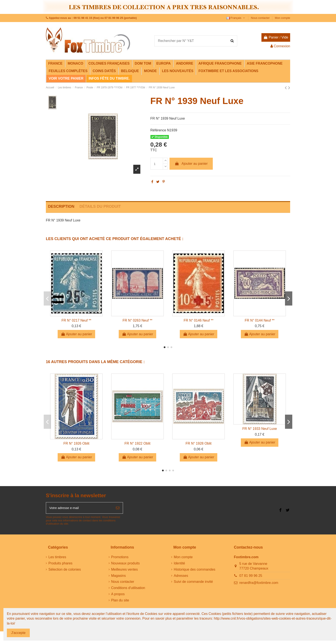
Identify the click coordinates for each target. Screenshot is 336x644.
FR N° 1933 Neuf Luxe (260, 429)
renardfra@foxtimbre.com (259, 584)
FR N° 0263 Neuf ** (137, 320)
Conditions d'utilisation (128, 589)
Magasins (118, 576)
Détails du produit (100, 206)
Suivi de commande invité (193, 582)
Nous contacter (261, 18)
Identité (179, 564)
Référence (158, 130)
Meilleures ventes (125, 570)
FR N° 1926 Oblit (76, 443)
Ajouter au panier (191, 164)
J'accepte (18, 633)
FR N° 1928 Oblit (199, 443)
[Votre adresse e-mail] (79, 508)
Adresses (181, 576)
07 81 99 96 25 (251, 576)
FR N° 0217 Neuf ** (76, 320)
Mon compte (282, 18)
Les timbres (57, 558)
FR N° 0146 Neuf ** (199, 320)
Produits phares (60, 564)
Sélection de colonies (65, 570)
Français (236, 18)
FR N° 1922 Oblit (137, 443)
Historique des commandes (195, 570)
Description (61, 206)
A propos (118, 595)
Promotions (120, 558)
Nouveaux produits (125, 564)
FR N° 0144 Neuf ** (260, 320)
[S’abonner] (118, 508)
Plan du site (120, 601)
